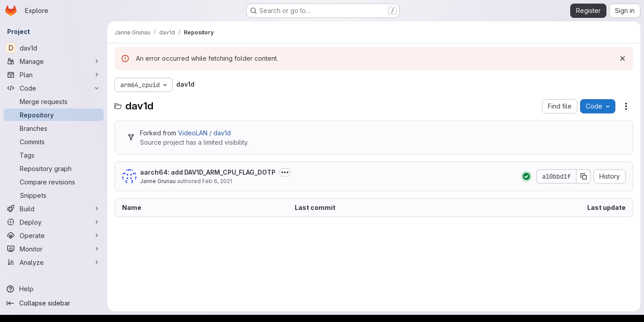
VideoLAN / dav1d (204, 133)
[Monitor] (54, 249)
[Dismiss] (623, 59)
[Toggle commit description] (285, 172)
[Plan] (54, 75)
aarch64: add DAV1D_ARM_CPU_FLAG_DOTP (208, 172)
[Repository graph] (54, 168)
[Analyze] (54, 262)
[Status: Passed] (526, 176)
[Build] (54, 209)
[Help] (54, 289)
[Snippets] (54, 195)
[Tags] (54, 155)
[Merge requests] (54, 101)
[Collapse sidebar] (54, 303)
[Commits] (54, 142)
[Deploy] (54, 222)
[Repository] (54, 115)
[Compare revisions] (54, 182)
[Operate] (54, 235)
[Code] (54, 88)
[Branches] (54, 128)
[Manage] (54, 61)
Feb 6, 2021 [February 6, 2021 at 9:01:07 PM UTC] (217, 181)
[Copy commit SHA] (584, 176)
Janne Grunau (158, 181)
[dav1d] (54, 48)
